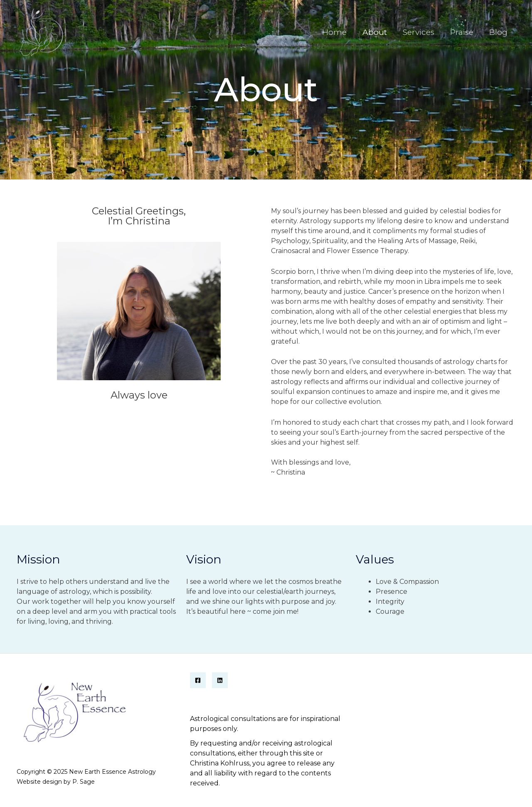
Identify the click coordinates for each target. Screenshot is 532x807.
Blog (498, 32)
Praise (462, 32)
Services (419, 32)
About (375, 32)
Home (334, 32)
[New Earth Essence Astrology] (41, 32)
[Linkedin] (220, 680)
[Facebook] (198, 680)
